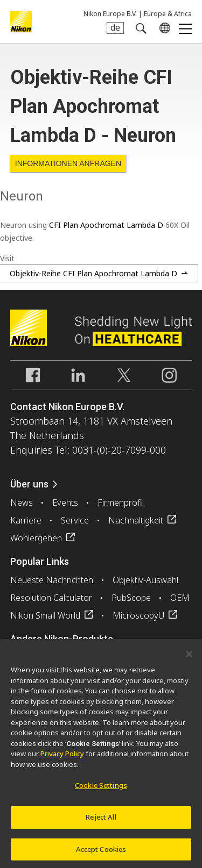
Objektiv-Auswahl (145, 580)
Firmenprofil (121, 503)
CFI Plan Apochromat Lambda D (106, 225)
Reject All (101, 820)
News (22, 503)
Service (75, 520)
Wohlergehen (36, 538)
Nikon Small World (45, 615)
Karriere (26, 520)
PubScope (131, 598)
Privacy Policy (62, 757)
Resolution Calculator (51, 598)
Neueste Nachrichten (52, 580)
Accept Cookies (101, 852)
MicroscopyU (138, 615)
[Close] (189, 657)
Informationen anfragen (68, 163)
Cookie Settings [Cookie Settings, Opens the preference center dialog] (101, 789)
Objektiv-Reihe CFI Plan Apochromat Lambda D (93, 273)
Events (65, 503)
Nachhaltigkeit (136, 520)
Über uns (29, 484)
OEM (180, 598)
